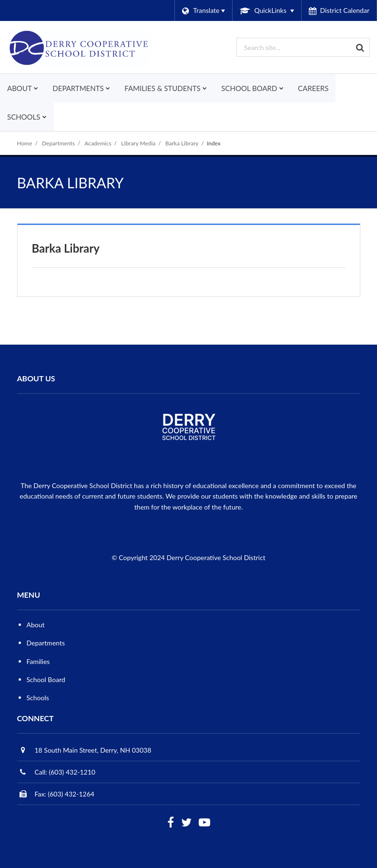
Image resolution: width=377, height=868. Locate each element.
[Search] (360, 47)
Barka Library (182, 143)
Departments (58, 143)
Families (38, 661)
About (36, 625)
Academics (98, 143)
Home (25, 143)
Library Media (138, 143)
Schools (38, 698)
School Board (46, 679)
